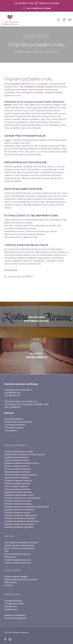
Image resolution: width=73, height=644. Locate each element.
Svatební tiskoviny (13, 601)
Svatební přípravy (36, 36)
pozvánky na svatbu (32, 92)
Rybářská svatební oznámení (18, 492)
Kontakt (8, 585)
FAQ (6, 551)
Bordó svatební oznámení (17, 466)
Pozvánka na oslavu (14, 427)
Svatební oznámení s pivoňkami (20, 518)
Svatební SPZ (11, 606)
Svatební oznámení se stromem (20, 524)
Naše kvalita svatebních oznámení (21, 579)
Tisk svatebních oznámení (32, 86)
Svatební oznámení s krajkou (18, 504)
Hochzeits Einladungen (15, 618)
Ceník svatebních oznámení (17, 554)
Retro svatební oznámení (16, 486)
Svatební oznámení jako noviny (19, 495)
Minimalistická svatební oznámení (21, 475)
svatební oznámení (20, 84)
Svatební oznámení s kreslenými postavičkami (27, 507)
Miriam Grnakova (24, 52)
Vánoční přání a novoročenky (18, 422)
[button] (70, 20)
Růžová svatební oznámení (17, 489)
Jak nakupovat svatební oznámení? (21, 542)
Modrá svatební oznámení (17, 477)
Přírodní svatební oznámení (17, 483)
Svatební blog (11, 270)
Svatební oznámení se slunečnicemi (21, 521)
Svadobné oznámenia (15, 615)
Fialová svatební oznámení (17, 472)
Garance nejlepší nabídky (16, 576)
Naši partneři (11, 582)
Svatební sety (11, 609)
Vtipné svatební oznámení (17, 460)
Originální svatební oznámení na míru (22, 463)
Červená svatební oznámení (18, 469)
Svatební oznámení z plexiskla (19, 527)
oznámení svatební (53, 92)
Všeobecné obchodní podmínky (19, 545)
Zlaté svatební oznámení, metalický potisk (25, 454)
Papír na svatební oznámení (17, 563)
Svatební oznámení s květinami (19, 509)
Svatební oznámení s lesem (17, 512)
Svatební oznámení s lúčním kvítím (21, 515)
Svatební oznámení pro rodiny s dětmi (22, 498)
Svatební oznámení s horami (18, 501)
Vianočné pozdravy (14, 419)
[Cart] (64, 20)
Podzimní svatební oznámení (18, 480)
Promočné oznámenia (15, 424)
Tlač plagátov (11, 430)
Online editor (10, 557)
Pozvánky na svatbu (14, 603)
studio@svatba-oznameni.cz (18, 390)
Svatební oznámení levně (16, 457)
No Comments (52, 52)
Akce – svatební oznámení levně (20, 548)
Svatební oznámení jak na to (18, 560)
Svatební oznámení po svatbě (19, 451)
